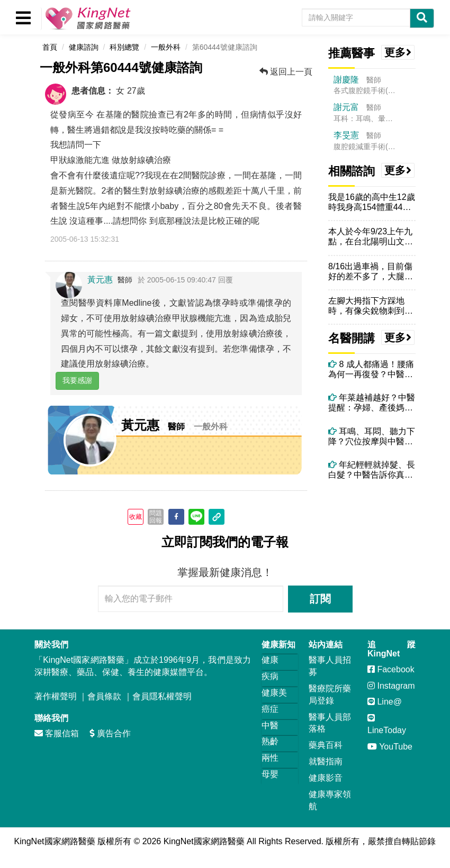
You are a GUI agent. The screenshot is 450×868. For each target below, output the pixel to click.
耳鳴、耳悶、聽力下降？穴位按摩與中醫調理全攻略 (372, 437)
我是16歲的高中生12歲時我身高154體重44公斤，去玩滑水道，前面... (372, 202)
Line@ (385, 702)
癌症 (270, 709)
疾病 (270, 676)
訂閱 (320, 599)
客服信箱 (57, 733)
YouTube (390, 747)
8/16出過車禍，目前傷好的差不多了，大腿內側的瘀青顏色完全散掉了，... (371, 272)
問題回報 (156, 517)
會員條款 (104, 696)
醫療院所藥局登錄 (330, 695)
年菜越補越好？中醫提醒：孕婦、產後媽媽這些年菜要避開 (372, 403)
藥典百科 (326, 745)
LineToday (387, 724)
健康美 (274, 693)
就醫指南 (326, 761)
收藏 (136, 517)
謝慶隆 (346, 80)
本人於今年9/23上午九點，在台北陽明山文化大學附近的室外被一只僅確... (371, 237)
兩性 (270, 758)
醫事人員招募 (330, 666)
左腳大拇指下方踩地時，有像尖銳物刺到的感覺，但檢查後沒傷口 (371, 306)
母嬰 (270, 774)
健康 (270, 660)
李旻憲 (346, 135)
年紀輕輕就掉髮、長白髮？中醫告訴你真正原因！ (372, 470)
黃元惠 (100, 280)
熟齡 (270, 741)
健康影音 (326, 778)
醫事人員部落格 (330, 723)
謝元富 (346, 107)
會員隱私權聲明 (162, 696)
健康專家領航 (330, 800)
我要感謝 (77, 380)
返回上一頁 (286, 72)
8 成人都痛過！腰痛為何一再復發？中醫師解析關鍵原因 (371, 369)
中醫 (270, 725)
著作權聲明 (56, 696)
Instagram (391, 686)
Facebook (391, 669)
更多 (398, 52)
